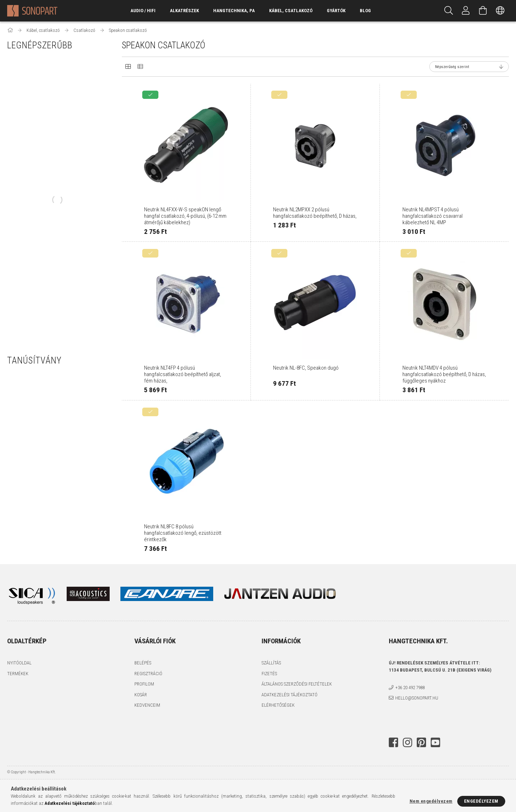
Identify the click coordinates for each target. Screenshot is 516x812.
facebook (393, 743)
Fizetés (269, 674)
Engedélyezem (481, 801)
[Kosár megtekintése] (483, 11)
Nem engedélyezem (431, 801)
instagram (407, 743)
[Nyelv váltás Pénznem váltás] (500, 11)
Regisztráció (148, 674)
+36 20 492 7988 (410, 688)
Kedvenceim (147, 705)
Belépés (143, 663)
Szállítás (271, 663)
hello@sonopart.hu (417, 698)
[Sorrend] (469, 67)
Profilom (144, 684)
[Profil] (466, 11)
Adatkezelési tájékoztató (290, 695)
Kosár (141, 695)
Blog (365, 11)
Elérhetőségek (278, 705)
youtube (435, 743)
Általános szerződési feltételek (297, 684)
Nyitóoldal (19, 663)
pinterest (421, 743)
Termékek (18, 674)
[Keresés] (449, 11)
